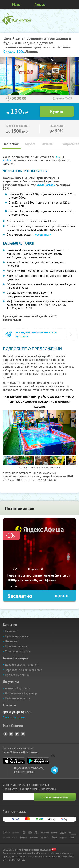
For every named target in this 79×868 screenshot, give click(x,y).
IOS (58, 157)
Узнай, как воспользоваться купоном (36, 334)
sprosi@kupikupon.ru (17, 712)
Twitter (17, 734)
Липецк (40, 4)
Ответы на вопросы (18, 651)
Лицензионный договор (21, 693)
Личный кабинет (74, 5)
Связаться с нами (14, 717)
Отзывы (48, 144)
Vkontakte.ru (11, 734)
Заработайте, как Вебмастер (24, 670)
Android (9, 160)
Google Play (38, 761)
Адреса (30, 144)
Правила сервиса (16, 646)
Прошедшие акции (17, 675)
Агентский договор (18, 688)
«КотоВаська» (46, 185)
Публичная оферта (17, 698)
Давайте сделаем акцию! (21, 665)
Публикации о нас (17, 636)
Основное (11, 144)
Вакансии (11, 641)
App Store (14, 761)
